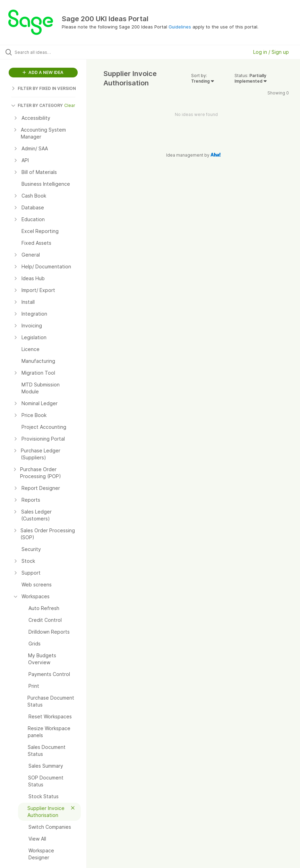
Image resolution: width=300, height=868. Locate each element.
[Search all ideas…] (47, 52)
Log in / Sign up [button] (271, 52)
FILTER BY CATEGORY (37, 105)
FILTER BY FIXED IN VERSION (44, 88)
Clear (70, 105)
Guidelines (180, 27)
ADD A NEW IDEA (43, 72)
